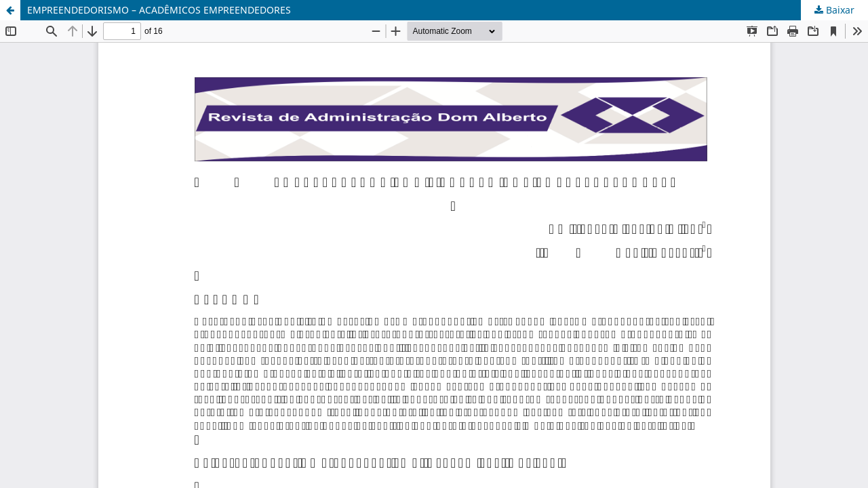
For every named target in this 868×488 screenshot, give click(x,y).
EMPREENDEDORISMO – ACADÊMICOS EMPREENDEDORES (159, 10)
